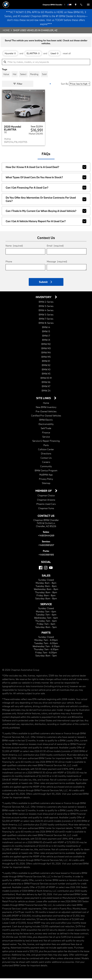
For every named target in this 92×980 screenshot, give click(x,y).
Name (14, 247)
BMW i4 (46, 329)
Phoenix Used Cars (46, 506)
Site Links (44, 400)
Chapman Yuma (46, 510)
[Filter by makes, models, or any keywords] (46, 64)
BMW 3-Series (46, 308)
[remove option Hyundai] (10, 55)
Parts (46, 447)
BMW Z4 (46, 392)
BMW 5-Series (46, 316)
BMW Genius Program (46, 472)
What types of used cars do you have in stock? (46, 179)
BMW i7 (46, 337)
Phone (9, 263)
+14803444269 (46, 537)
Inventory (44, 299)
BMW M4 (46, 354)
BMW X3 (46, 371)
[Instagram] (46, 569)
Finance (46, 434)
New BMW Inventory (46, 409)
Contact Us (46, 459)
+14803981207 (46, 547)
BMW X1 (46, 363)
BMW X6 (46, 384)
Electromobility (46, 426)
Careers (46, 464)
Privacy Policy (46, 481)
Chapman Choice (46, 497)
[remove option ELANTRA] (33, 55)
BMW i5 (46, 333)
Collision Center (46, 451)
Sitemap (46, 485)
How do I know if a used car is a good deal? (46, 169)
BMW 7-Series (46, 320)
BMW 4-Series (46, 312)
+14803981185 (46, 556)
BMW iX (46, 342)
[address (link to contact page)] (76, 5)
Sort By (65, 86)
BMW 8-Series (46, 325)
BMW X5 (46, 375)
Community (46, 468)
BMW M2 (46, 346)
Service (46, 438)
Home (6, 32)
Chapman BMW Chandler (54, 5)
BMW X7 (46, 388)
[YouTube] (51, 569)
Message (57, 263)
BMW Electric (46, 421)
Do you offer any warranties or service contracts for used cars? (46, 201)
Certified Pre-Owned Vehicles (46, 417)
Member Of (44, 493)
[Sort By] (80, 86)
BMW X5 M (46, 380)
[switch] (88, 5)
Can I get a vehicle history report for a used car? (46, 223)
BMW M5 (46, 358)
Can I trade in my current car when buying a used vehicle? (46, 213)
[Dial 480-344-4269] (82, 5)
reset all (67, 55)
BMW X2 (46, 367)
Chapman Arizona (46, 501)
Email (55, 247)
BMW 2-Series (46, 304)
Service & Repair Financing (46, 443)
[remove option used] (55, 55)
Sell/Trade (46, 430)
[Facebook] (41, 569)
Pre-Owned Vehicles (46, 413)
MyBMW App (46, 476)
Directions (46, 455)
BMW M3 (46, 350)
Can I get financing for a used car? (46, 189)
